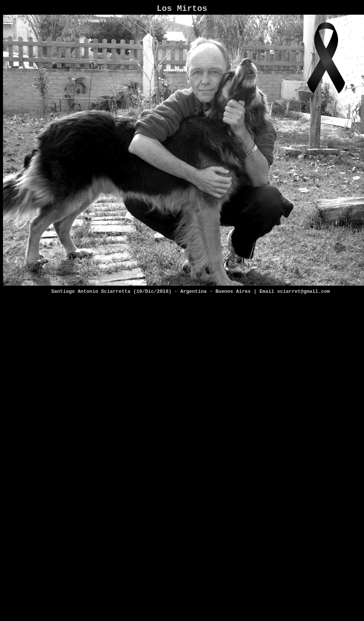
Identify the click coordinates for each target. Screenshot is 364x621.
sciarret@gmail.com (303, 291)
